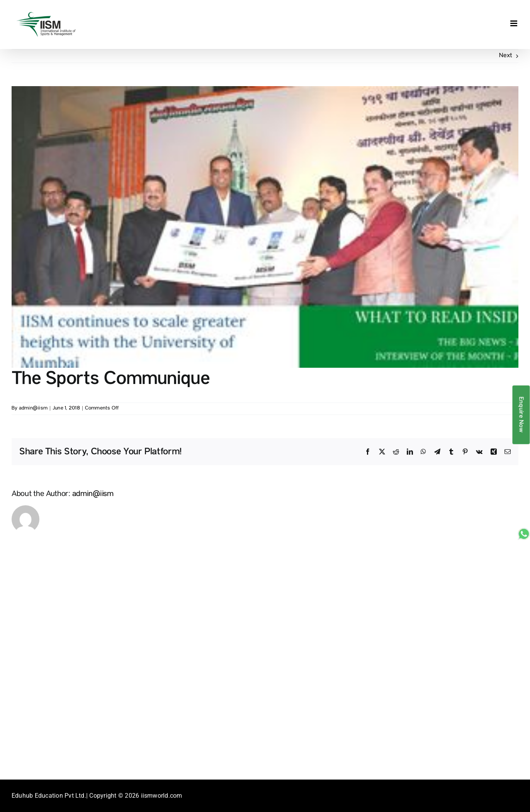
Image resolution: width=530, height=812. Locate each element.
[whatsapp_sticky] (524, 531)
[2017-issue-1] (265, 227)
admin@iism (33, 409)
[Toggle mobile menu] (514, 23)
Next (506, 56)
